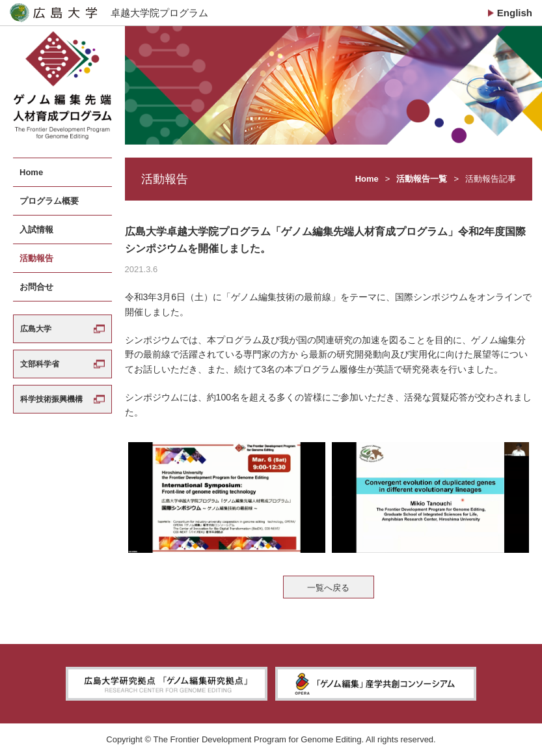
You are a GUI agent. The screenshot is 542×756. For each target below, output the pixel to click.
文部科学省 (40, 364)
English (515, 13)
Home (367, 179)
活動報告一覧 (422, 179)
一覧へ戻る (328, 588)
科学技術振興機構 (51, 399)
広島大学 (36, 329)
